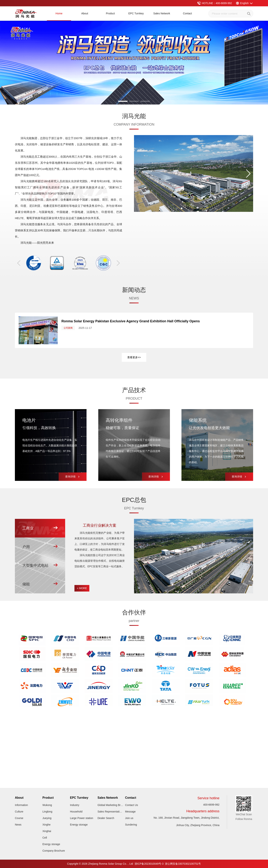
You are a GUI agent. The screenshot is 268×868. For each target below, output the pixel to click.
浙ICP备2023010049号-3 (149, 864)
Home (59, 13)
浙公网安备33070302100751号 (183, 864)
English (244, 3)
